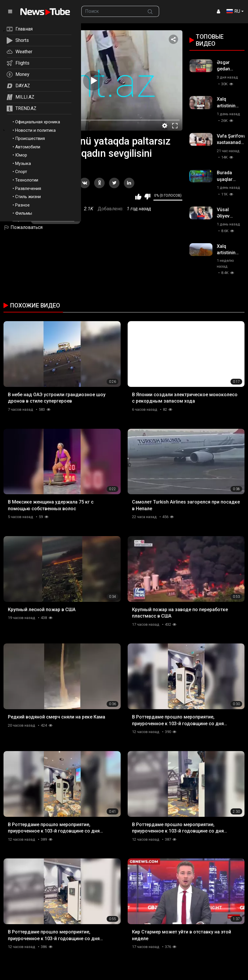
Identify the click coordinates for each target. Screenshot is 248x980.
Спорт (21, 172)
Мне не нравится (147, 197)
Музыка (23, 163)
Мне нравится (138, 197)
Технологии (27, 180)
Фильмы (24, 213)
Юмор (21, 155)
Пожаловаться (23, 227)
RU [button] (233, 11)
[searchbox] (111, 11)
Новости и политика (35, 130)
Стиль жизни (28, 197)
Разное (22, 205)
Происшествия (30, 138)
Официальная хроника (38, 122)
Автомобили (28, 147)
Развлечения (28, 188)
